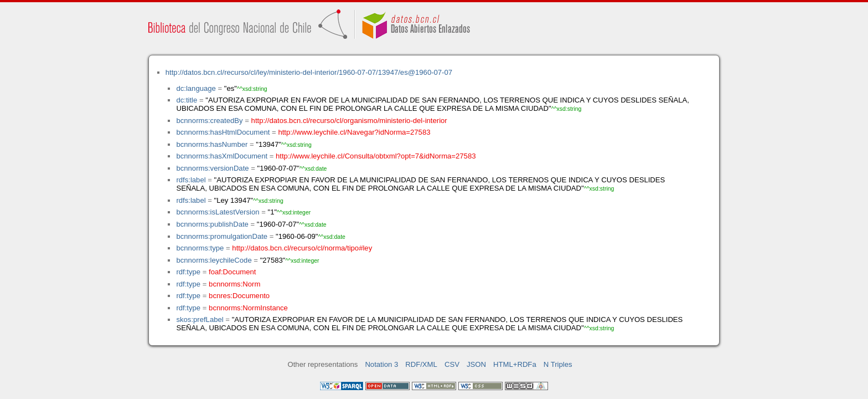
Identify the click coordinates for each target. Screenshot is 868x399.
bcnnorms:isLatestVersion (218, 212)
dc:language (196, 88)
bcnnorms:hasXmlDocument (222, 156)
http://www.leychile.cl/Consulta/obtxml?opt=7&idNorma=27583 (376, 156)
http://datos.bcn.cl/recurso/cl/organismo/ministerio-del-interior (349, 121)
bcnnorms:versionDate (212, 168)
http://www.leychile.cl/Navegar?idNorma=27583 (354, 132)
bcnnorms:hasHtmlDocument (223, 132)
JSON (476, 364)
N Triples (558, 364)
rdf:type (188, 272)
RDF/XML (421, 364)
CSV (452, 364)
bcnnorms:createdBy (209, 121)
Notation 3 (381, 364)
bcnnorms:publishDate (212, 224)
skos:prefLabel (200, 319)
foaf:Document (232, 272)
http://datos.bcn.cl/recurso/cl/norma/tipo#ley (302, 248)
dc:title (187, 100)
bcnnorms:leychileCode (214, 260)
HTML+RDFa (515, 364)
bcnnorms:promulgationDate (222, 236)
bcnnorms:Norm (234, 284)
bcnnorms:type (200, 248)
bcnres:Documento (239, 296)
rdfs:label (191, 180)
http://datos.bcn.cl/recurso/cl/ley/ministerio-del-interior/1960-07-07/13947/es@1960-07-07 (309, 72)
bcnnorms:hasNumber (212, 144)
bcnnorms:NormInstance (248, 308)
